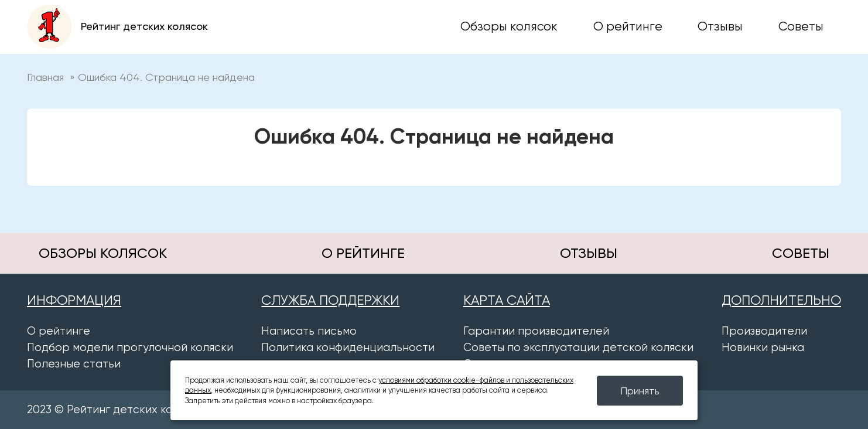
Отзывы (720, 26)
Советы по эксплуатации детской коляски (578, 348)
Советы (801, 26)
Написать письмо (309, 331)
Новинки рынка (763, 348)
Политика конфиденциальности (348, 348)
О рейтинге (628, 26)
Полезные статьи (74, 364)
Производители (764, 331)
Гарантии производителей (536, 331)
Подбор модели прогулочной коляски (130, 348)
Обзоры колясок (509, 26)
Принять (640, 391)
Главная (45, 77)
